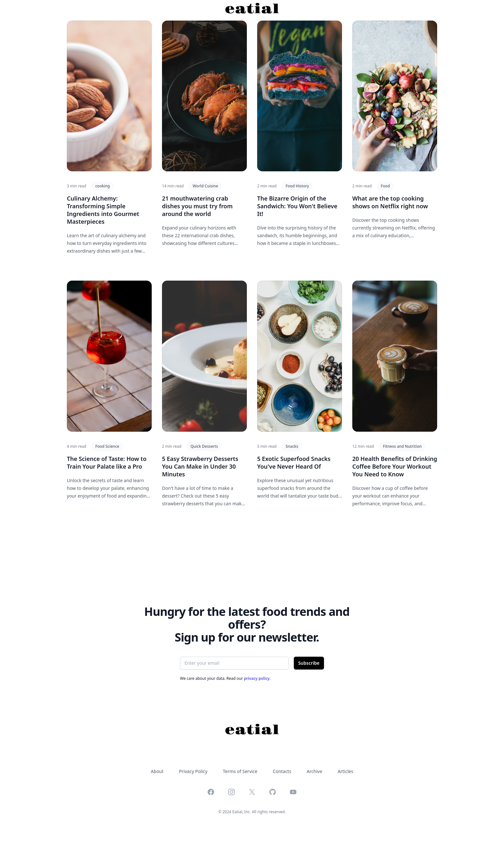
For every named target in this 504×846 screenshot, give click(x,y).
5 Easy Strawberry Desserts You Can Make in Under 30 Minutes (200, 466)
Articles (346, 771)
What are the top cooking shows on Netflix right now (390, 202)
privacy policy (257, 678)
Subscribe (309, 663)
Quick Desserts (204, 446)
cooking (102, 186)
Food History (297, 186)
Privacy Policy (193, 771)
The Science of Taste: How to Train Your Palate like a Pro (107, 463)
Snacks (292, 446)
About (157, 771)
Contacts (282, 771)
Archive (314, 771)
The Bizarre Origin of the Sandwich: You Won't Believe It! (297, 206)
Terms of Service (240, 771)
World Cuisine (205, 186)
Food (385, 186)
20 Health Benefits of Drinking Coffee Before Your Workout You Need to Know (395, 466)
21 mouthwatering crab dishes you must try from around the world (197, 206)
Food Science (107, 446)
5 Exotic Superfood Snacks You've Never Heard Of (294, 463)
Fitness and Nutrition (402, 446)
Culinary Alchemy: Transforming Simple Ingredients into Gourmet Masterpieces (103, 210)
